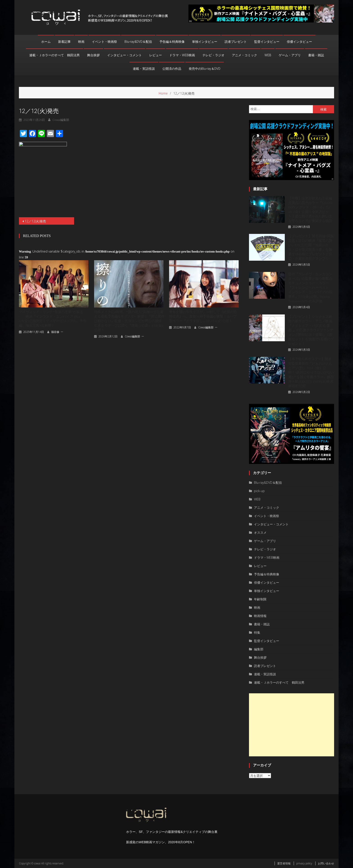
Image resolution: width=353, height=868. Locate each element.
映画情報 (260, 616)
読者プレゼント (236, 42)
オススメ (260, 532)
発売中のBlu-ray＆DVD (205, 69)
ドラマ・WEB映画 (182, 55)
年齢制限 (260, 599)
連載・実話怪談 (144, 69)
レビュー (156, 55)
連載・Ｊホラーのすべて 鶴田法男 (54, 55)
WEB (268, 55)
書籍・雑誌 (316, 55)
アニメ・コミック (244, 55)
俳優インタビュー (299, 42)
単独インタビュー (205, 42)
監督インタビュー (267, 42)
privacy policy (304, 863)
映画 (81, 42)
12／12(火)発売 (35, 221)
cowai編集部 (132, 336)
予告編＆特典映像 (172, 42)
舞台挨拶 (93, 55)
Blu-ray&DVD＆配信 (138, 42)
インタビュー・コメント (124, 55)
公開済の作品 (172, 69)
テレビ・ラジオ (213, 55)
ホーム (46, 42)
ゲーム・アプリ (290, 55)
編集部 (259, 649)
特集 (257, 632)
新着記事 (64, 42)
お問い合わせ (326, 863)
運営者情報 (284, 863)
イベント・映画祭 (104, 42)
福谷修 (55, 331)
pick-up (259, 491)
